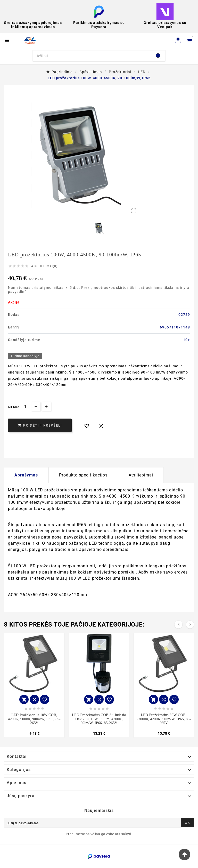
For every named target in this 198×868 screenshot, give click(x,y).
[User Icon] (178, 40)
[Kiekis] (25, 407)
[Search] (92, 56)
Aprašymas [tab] (26, 475)
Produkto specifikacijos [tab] (83, 475)
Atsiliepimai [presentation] (141, 475)
